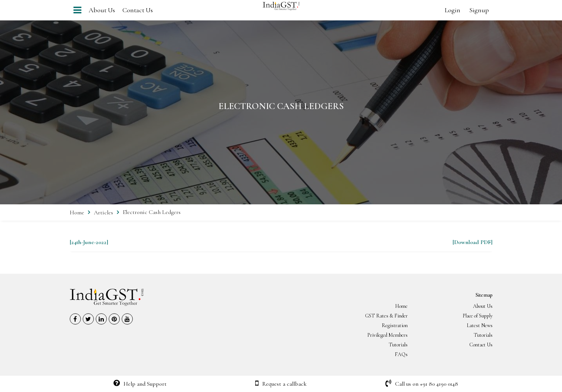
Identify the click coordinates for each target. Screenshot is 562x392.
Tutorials (483, 335)
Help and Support (140, 384)
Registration (395, 325)
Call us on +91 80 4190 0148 (422, 384)
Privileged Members (387, 335)
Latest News (480, 325)
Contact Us (138, 10)
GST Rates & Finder (386, 316)
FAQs (401, 354)
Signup (479, 10)
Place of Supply (478, 316)
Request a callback (281, 384)
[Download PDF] (473, 242)
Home (77, 213)
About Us (102, 10)
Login (453, 10)
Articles (103, 213)
